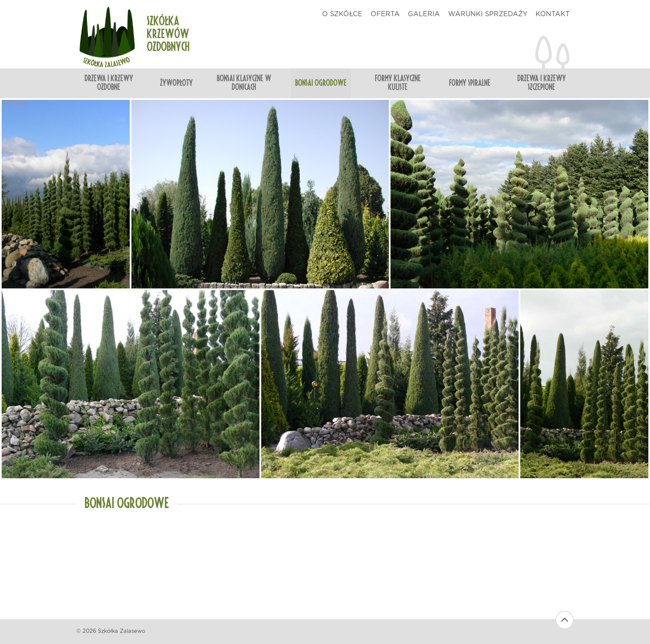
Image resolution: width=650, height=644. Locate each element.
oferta (385, 14)
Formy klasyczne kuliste (398, 83)
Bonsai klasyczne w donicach (244, 83)
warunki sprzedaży (488, 14)
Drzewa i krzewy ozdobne (109, 83)
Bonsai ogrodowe (321, 83)
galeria (424, 14)
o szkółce (342, 14)
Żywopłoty (176, 83)
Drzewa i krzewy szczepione (542, 83)
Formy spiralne (470, 83)
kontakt (553, 14)
